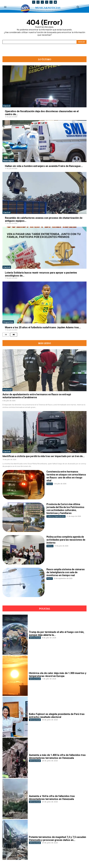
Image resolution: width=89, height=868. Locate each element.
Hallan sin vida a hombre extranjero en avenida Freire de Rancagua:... (44, 166)
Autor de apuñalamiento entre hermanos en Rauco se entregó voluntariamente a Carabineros (37, 396)
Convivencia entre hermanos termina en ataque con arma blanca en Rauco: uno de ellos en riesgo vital (66, 476)
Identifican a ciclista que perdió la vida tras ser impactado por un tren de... (44, 456)
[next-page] (14, 335)
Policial (7, 390)
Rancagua (8, 160)
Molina (50, 546)
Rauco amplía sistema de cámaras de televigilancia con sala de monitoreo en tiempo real (66, 572)
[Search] (82, 42)
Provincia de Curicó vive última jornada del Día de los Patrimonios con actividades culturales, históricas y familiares (65, 509)
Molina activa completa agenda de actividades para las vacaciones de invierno (66, 540)
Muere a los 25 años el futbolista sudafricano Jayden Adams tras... (43, 327)
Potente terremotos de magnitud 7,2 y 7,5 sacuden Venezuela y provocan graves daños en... (57, 839)
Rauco (50, 484)
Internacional (35, 638)
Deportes (8, 322)
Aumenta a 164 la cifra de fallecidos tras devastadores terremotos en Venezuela (52, 798)
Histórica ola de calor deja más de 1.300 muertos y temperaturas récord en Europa (58, 675)
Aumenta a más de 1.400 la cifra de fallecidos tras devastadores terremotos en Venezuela (57, 756)
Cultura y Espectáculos (56, 516)
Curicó (7, 106)
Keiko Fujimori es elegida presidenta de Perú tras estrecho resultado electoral (57, 716)
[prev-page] (6, 335)
